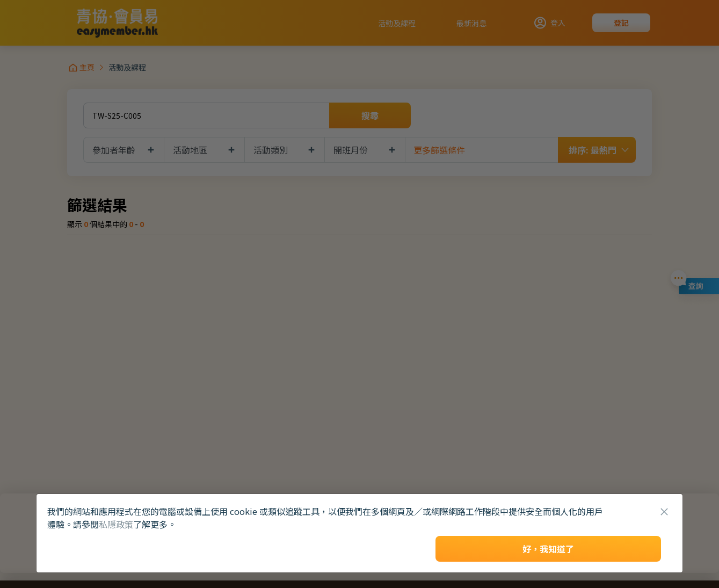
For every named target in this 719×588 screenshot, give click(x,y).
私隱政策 (116, 524)
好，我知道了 (548, 549)
